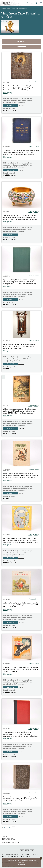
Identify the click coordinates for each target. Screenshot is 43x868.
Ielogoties (11, 105)
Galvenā (4, 8)
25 (10, 828)
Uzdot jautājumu (34, 82)
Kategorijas (21, 41)
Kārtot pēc (21, 47)
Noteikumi (21, 105)
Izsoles (9, 8)
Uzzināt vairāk (21, 864)
